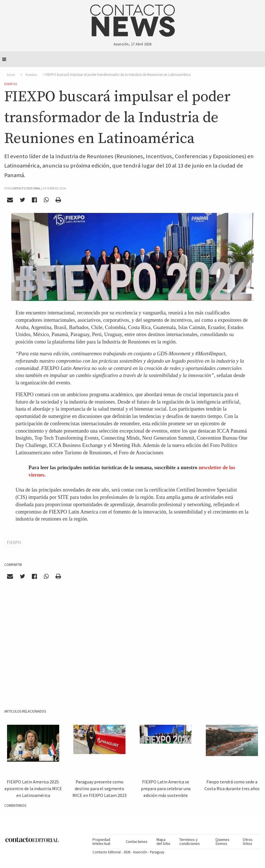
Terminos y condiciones (190, 841)
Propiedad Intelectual (101, 841)
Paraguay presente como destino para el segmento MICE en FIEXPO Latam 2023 (100, 788)
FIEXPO (14, 542)
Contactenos (137, 841)
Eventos (31, 75)
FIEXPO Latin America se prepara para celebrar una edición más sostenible (166, 788)
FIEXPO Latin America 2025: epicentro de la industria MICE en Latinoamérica (33, 788)
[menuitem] (107, 842)
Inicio (11, 75)
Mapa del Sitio (163, 841)
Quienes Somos (222, 841)
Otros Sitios (248, 841)
